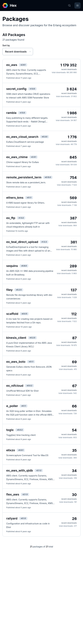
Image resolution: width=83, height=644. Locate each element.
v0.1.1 (29, 198)
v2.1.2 (39, 470)
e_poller (12, 406)
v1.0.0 (32, 89)
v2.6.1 (23, 65)
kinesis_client (16, 338)
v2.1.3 (25, 494)
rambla (11, 113)
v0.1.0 (23, 518)
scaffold (12, 314)
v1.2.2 (44, 242)
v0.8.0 (24, 266)
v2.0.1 (34, 157)
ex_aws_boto (16, 362)
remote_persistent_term (24, 177)
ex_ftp (11, 218)
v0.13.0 (48, 177)
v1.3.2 (21, 218)
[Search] (69, 5)
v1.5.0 (22, 113)
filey (9, 290)
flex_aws (13, 494)
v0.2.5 (19, 290)
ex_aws (12, 65)
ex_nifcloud (15, 386)
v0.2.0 (32, 338)
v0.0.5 (24, 314)
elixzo (11, 450)
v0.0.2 (29, 386)
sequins (12, 266)
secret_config (16, 89)
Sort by (6, 45)
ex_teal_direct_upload (22, 242)
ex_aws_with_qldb (20, 470)
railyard (12, 518)
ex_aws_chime (17, 157)
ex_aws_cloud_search (22, 137)
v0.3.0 (44, 137)
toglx (10, 430)
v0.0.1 (21, 450)
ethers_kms (15, 198)
